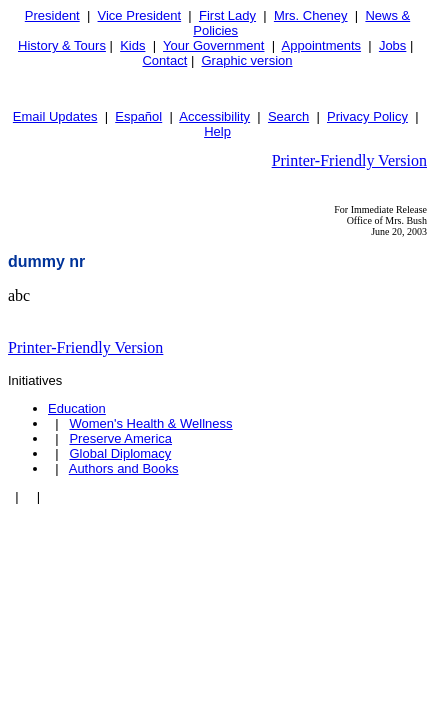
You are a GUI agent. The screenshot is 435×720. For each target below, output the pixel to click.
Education (77, 408)
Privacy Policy (367, 116)
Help (217, 131)
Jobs (392, 45)
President (52, 15)
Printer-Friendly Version (349, 160)
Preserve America (120, 438)
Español (138, 116)
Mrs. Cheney (311, 15)
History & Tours (62, 45)
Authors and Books (124, 468)
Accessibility (214, 116)
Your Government (213, 45)
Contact (164, 60)
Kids (132, 45)
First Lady (227, 15)
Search (288, 116)
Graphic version (246, 60)
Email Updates (55, 116)
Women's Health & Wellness (150, 423)
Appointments (322, 45)
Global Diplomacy (120, 453)
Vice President (140, 15)
